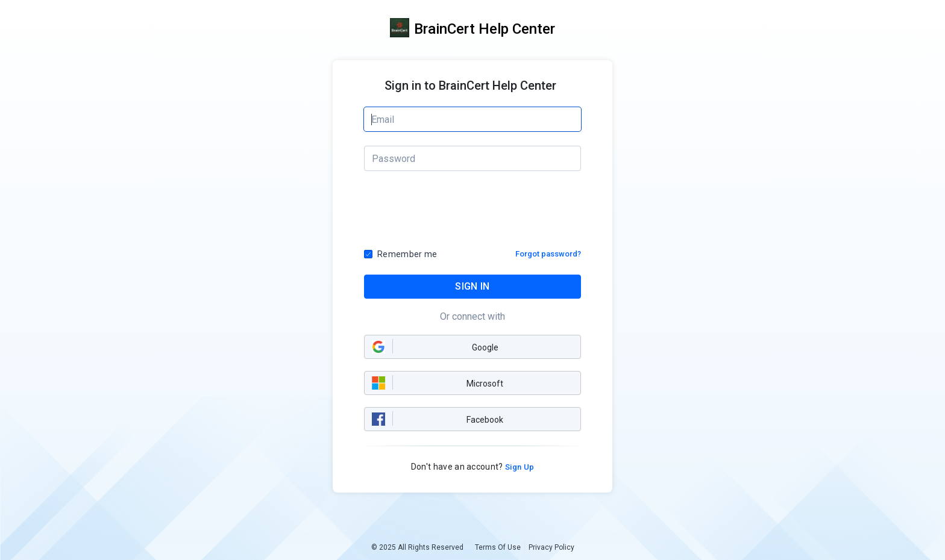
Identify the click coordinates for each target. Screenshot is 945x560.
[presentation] (473, 213)
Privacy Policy (551, 547)
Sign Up (519, 467)
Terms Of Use (498, 547)
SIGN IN (472, 286)
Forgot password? (548, 254)
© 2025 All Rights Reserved (417, 547)
